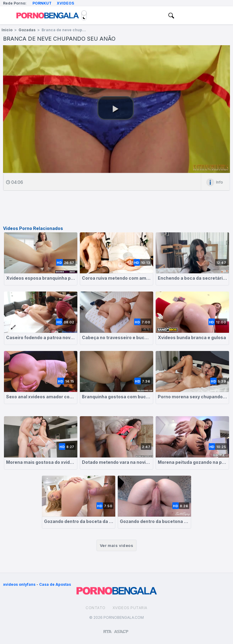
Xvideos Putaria (130, 608)
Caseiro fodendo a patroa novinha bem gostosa (41, 337)
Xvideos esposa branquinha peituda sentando (41, 278)
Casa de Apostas (55, 584)
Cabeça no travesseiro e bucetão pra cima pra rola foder (116, 337)
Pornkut (42, 3)
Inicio (7, 30)
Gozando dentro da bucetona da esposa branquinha (154, 521)
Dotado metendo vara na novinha (116, 462)
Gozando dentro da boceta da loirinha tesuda (79, 521)
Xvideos (65, 3)
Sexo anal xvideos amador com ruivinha (41, 397)
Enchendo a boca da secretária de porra (192, 278)
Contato (95, 608)
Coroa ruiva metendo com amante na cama (116, 278)
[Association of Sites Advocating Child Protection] (121, 629)
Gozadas (27, 30)
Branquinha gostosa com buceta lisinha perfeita (116, 397)
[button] (116, 108)
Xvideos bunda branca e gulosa (192, 337)
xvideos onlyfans (19, 584)
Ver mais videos (116, 545)
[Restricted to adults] (108, 629)
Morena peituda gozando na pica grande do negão (192, 462)
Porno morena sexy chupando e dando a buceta (192, 397)
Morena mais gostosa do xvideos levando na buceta (41, 462)
